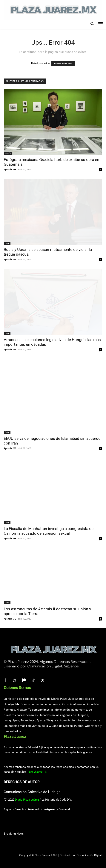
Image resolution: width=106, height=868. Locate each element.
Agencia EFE (10, 169)
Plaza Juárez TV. (37, 772)
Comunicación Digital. (89, 855)
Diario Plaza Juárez (27, 800)
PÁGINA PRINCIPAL (63, 64)
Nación (8, 153)
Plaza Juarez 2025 (46, 855)
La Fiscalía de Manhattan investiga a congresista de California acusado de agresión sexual (49, 531)
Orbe (7, 243)
